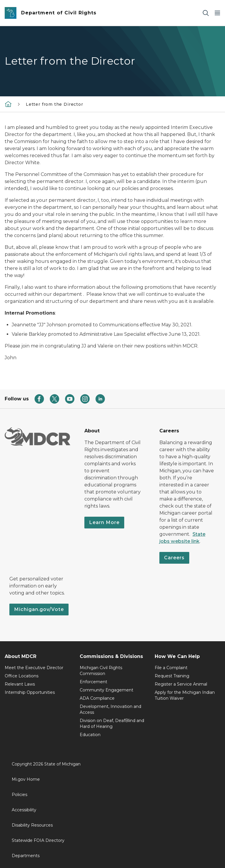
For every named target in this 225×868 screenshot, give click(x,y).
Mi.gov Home (26, 779)
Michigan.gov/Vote (39, 609)
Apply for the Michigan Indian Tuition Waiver (185, 695)
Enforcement (93, 682)
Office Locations (22, 676)
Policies (19, 795)
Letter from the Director (54, 104)
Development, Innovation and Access (110, 709)
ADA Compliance (97, 698)
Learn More (104, 522)
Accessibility (24, 810)
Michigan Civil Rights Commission (101, 671)
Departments (26, 856)
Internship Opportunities (30, 692)
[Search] (206, 13)
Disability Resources (32, 825)
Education (90, 735)
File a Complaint (171, 668)
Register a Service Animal (181, 684)
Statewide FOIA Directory (38, 840)
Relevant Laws (20, 684)
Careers (174, 558)
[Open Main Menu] (217, 13)
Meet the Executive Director (34, 668)
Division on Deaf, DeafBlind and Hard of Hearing (112, 723)
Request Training (172, 676)
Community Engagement (106, 690)
